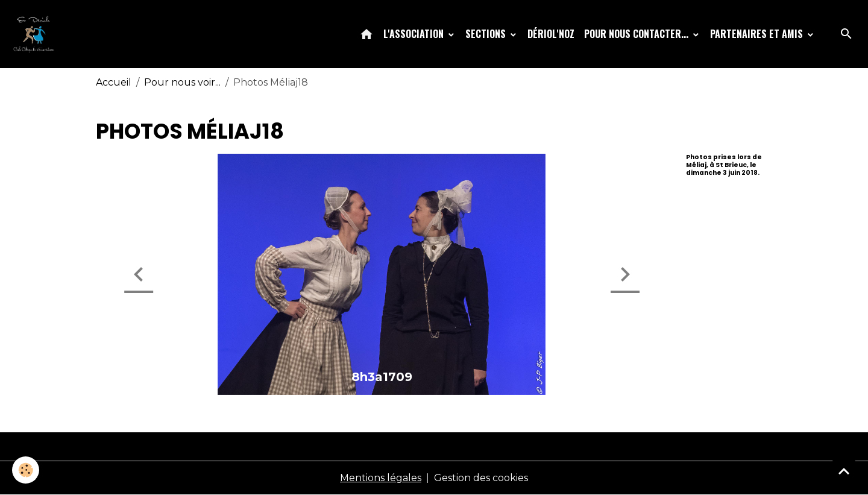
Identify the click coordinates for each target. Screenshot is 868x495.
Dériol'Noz (551, 34)
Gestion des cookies (481, 478)
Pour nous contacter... (637, 34)
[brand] (36, 34)
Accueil (114, 82)
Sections (487, 34)
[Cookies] (26, 470)
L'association (415, 34)
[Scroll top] (844, 471)
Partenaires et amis (758, 34)
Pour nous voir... (182, 82)
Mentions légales (381, 478)
